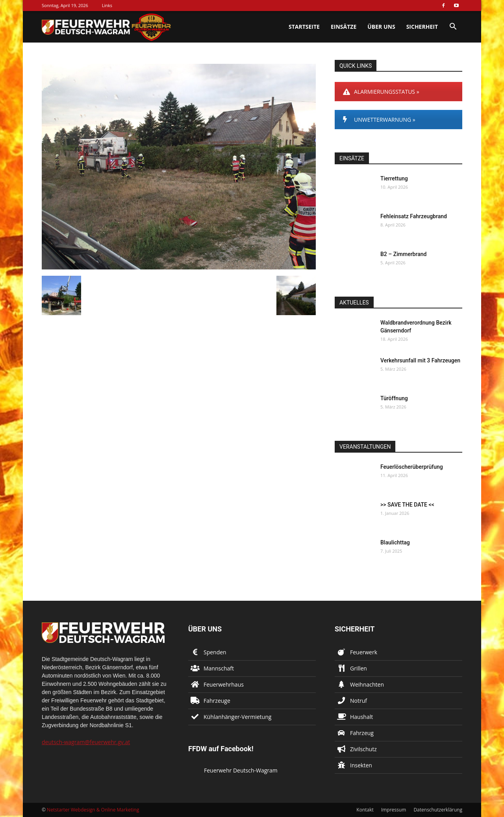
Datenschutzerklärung (438, 810)
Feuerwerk (364, 652)
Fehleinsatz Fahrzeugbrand (414, 216)
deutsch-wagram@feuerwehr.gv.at (86, 742)
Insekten (361, 765)
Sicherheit (422, 27)
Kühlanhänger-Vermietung (237, 717)
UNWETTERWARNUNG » (379, 120)
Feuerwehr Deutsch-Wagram (241, 770)
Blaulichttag (395, 542)
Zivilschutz (363, 749)
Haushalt (361, 717)
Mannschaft (219, 668)
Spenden (215, 652)
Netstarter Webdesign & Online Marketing (93, 810)
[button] (453, 27)
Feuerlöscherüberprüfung (412, 467)
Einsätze (344, 27)
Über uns (381, 27)
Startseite (304, 27)
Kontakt (365, 810)
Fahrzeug (362, 733)
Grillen (359, 668)
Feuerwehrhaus (224, 684)
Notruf (359, 701)
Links (107, 5)
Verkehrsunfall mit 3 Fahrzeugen (420, 360)
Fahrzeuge (217, 701)
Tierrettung (394, 178)
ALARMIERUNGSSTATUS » (381, 92)
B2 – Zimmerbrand (403, 254)
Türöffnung (394, 398)
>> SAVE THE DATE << (407, 505)
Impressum (394, 810)
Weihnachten (367, 684)
